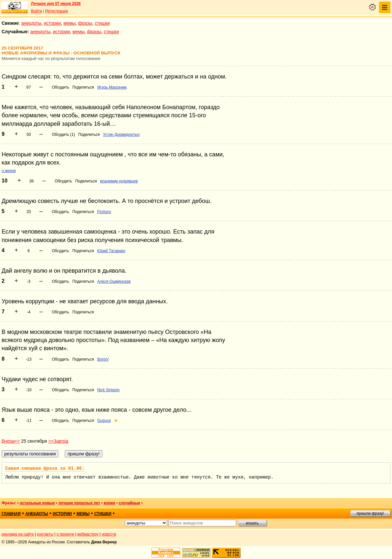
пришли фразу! (370, 513)
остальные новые (37, 503)
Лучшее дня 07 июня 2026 (56, 4)
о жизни (9, 171)
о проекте (65, 534)
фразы (85, 23)
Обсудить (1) (63, 135)
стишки (102, 23)
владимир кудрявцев (119, 181)
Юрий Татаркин (111, 251)
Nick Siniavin (108, 390)
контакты (45, 534)
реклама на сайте (18, 534)
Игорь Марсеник (112, 87)
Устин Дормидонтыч (121, 135)
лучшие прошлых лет (79, 503)
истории (52, 23)
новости (109, 534)
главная (11, 514)
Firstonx (104, 212)
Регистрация (56, 11)
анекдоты (31, 23)
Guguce (104, 421)
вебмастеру (88, 534)
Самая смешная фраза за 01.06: (45, 468)
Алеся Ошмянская (114, 281)
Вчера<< (11, 441)
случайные (129, 503)
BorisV (103, 359)
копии (109, 503)
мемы (70, 23)
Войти (36, 11)
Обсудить (60, 87)
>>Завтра (58, 441)
